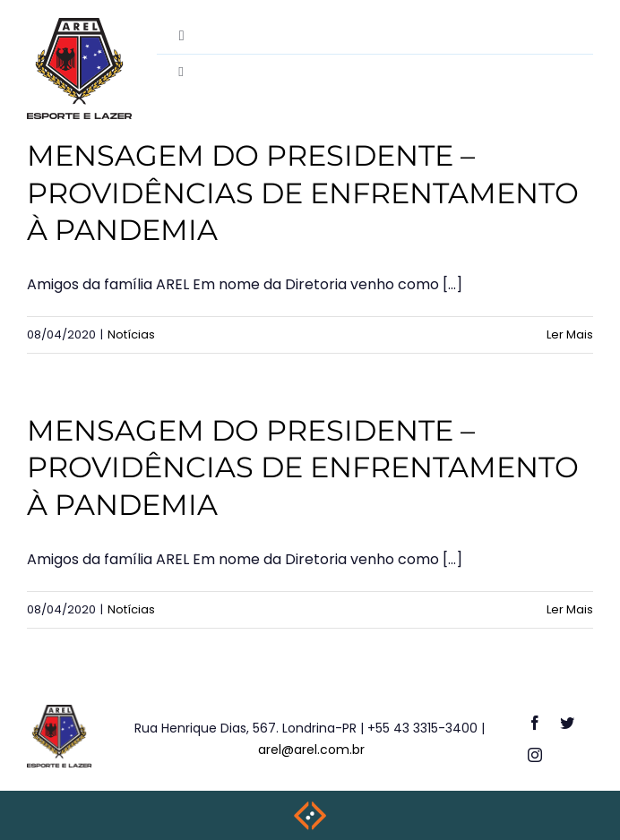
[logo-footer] (60, 711)
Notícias (131, 334)
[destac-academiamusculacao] (79, 25)
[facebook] (535, 723)
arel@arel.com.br (311, 750)
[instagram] (535, 755)
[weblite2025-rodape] (310, 806)
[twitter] (567, 723)
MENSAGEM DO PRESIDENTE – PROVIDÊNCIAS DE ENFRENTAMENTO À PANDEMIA (303, 193)
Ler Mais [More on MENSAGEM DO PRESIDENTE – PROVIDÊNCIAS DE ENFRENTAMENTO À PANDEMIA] (570, 334)
